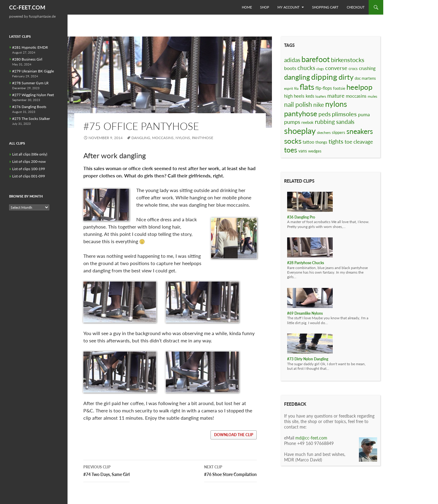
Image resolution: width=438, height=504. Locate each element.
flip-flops (324, 88)
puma (364, 114)
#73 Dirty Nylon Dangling (308, 359)
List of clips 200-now (29, 161)
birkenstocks (348, 60)
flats (307, 87)
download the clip (234, 435)
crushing (367, 68)
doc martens (365, 78)
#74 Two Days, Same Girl (106, 470)
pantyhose (203, 138)
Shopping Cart (325, 7)
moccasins (163, 138)
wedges (315, 151)
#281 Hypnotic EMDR (30, 47)
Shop (265, 7)
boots (290, 68)
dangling (141, 138)
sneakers (360, 131)
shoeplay (300, 131)
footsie (339, 88)
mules (372, 96)
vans (303, 151)
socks (293, 141)
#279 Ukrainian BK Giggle (33, 71)
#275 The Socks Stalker (31, 119)
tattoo (308, 142)
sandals (345, 122)
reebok (308, 122)
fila (296, 88)
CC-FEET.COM (27, 7)
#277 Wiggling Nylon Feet (33, 95)
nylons (183, 138)
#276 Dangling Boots (29, 107)
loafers (321, 96)
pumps (292, 122)
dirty (346, 77)
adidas (292, 60)
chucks (306, 68)
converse (336, 68)
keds (310, 96)
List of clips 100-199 (29, 169)
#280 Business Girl (27, 59)
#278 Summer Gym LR (30, 83)
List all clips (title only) (30, 154)
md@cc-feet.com (311, 438)
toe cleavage (359, 142)
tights (336, 141)
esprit (289, 88)
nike (319, 105)
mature (336, 96)
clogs (320, 69)
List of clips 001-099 (29, 176)
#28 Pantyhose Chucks (306, 263)
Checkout (356, 7)
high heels (294, 96)
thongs (321, 142)
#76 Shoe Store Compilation (230, 470)
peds (325, 114)
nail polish (298, 104)
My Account (289, 7)
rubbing (325, 122)
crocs (353, 68)
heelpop (359, 87)
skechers (324, 133)
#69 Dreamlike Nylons (305, 313)
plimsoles (344, 114)
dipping (324, 77)
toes (291, 150)
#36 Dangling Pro (301, 217)
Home (247, 7)
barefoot (316, 59)
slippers (339, 132)
